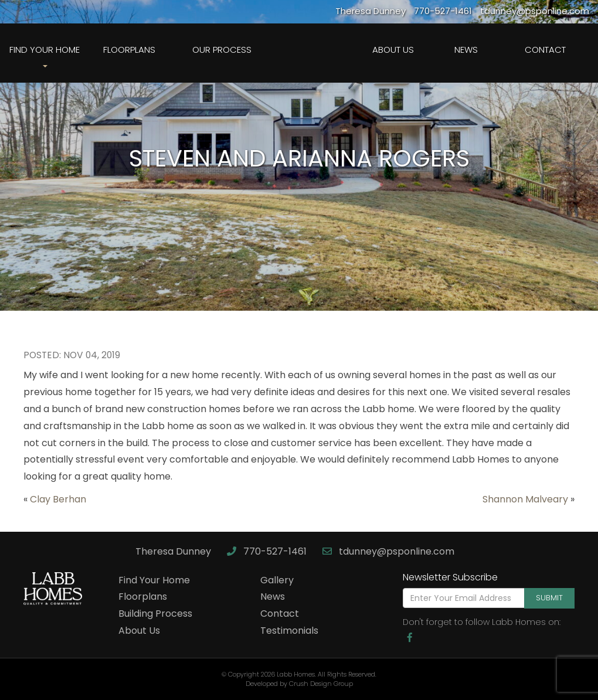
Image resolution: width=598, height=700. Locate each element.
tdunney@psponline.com (388, 551)
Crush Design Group (321, 684)
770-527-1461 (268, 551)
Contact (545, 50)
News (466, 50)
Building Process (155, 614)
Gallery (277, 580)
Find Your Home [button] (45, 55)
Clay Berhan (58, 499)
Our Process (222, 50)
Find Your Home (154, 580)
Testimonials (289, 631)
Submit (549, 598)
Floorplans (129, 50)
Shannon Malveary (525, 499)
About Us (393, 50)
